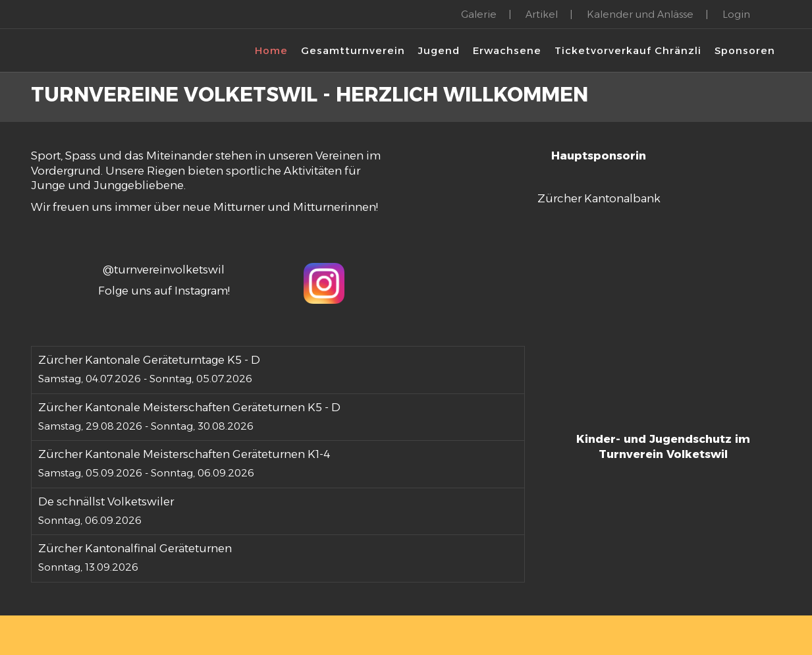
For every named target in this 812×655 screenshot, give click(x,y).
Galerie (479, 14)
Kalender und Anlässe (640, 14)
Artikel (542, 14)
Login (736, 14)
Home (271, 50)
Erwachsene (507, 50)
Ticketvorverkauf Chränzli (628, 50)
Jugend (439, 50)
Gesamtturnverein (353, 50)
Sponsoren (745, 50)
